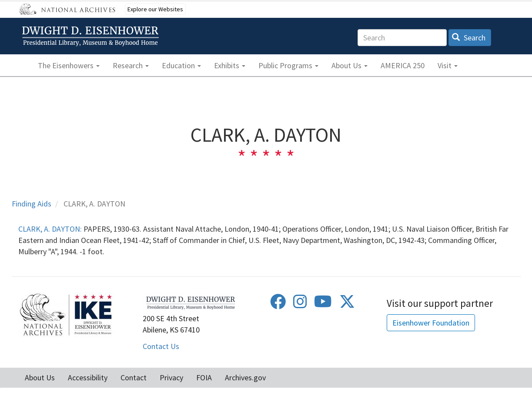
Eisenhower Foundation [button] (431, 323)
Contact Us (161, 346)
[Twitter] (347, 304)
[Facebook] (278, 304)
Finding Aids (32, 204)
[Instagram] (300, 304)
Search (469, 38)
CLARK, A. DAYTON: (50, 229)
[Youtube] (323, 304)
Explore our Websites (155, 9)
